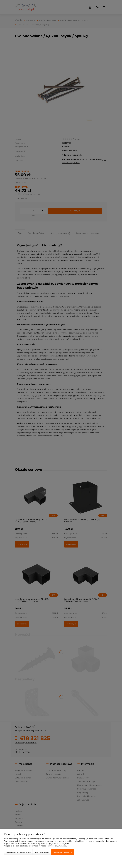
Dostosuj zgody (42, 852)
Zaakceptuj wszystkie (63, 852)
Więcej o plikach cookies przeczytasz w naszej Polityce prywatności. (35, 846)
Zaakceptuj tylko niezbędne (18, 852)
